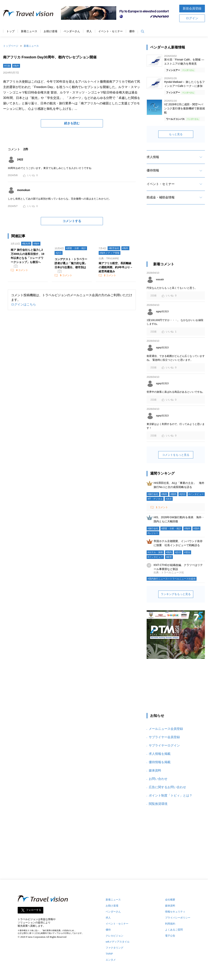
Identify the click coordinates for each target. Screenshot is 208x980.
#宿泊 (187, 552)
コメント (22, 270)
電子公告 (170, 936)
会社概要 (170, 900)
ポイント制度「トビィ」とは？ (171, 795)
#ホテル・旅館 (155, 552)
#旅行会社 (153, 494)
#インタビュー (196, 494)
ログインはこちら (23, 304)
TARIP (109, 954)
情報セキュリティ (175, 912)
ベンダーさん (72, 31)
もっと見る (176, 134)
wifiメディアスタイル (118, 942)
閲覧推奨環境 (158, 804)
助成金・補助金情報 (161, 197)
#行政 (7, 66)
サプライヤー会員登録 (164, 737)
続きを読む (72, 123)
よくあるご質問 (174, 930)
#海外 (16, 66)
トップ (10, 31)
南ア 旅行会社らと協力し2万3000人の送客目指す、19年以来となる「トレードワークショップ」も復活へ (27, 256)
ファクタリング (114, 948)
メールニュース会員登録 (166, 729)
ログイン (192, 18)
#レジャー (153, 533)
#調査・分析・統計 (76, 248)
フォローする (34, 910)
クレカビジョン (114, 936)
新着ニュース (29, 31)
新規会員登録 (192, 8)
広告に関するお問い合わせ (167, 787)
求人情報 (153, 157)
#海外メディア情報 (110, 253)
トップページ (11, 46)
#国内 (173, 494)
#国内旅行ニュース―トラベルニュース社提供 (172, 579)
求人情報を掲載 (160, 754)
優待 (132, 31)
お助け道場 (50, 31)
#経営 (169, 557)
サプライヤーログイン (164, 745)
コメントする (72, 221)
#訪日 (59, 253)
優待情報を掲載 (160, 762)
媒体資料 (155, 770)
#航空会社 (114, 248)
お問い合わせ (158, 779)
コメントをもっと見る (176, 455)
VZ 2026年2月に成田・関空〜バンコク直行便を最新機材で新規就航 (185, 108)
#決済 (169, 499)
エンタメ (111, 960)
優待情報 (153, 170)
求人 (89, 31)
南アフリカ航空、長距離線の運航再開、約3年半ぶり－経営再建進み (116, 267)
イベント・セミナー (111, 31)
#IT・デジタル (155, 499)
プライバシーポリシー (178, 918)
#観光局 (26, 244)
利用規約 (170, 924)
